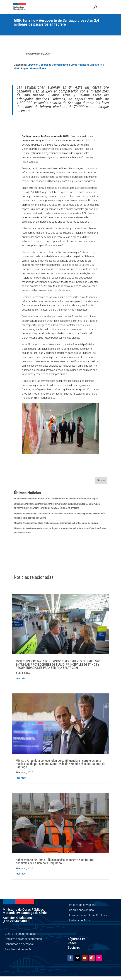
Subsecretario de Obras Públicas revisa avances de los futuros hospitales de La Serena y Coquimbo (55, 861)
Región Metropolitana (34, 68)
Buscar (101, 480)
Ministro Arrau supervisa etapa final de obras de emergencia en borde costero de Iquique (56, 523)
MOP (17, 68)
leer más (21, 678)
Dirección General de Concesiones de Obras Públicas (58, 65)
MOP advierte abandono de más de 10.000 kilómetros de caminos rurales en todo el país (56, 499)
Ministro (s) (96, 65)
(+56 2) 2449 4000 (16, 921)
